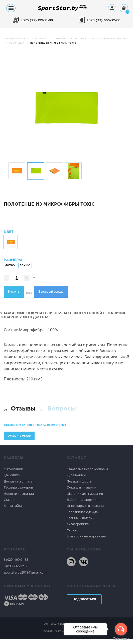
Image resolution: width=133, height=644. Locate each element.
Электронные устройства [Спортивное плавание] (86, 541)
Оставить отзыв (19, 440)
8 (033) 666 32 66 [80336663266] (16, 571)
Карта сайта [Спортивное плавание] (13, 510)
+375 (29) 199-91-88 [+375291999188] (37, 20)
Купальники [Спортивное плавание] (76, 480)
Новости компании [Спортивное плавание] (19, 498)
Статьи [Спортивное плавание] (9, 504)
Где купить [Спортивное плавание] (12, 480)
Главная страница (17, 38)
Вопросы (62, 413)
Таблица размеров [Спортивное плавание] (18, 492)
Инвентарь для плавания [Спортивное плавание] (86, 510)
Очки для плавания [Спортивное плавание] (82, 492)
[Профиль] (112, 8)
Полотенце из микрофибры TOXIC (53, 43)
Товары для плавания (72, 38)
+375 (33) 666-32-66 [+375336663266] (103, 20)
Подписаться (84, 604)
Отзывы (23, 413)
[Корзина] (124, 9)
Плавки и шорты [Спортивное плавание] (80, 486)
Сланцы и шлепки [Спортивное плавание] (81, 522)
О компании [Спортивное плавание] (13, 473)
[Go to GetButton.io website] (121, 639)
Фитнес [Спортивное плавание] (72, 535)
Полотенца (17, 43)
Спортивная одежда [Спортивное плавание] (82, 516)
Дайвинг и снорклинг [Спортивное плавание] (83, 504)
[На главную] (62, 11)
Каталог (41, 38)
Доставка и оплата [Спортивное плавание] (18, 486)
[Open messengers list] (121, 629)
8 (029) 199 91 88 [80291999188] (16, 564)
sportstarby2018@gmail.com (25, 577)
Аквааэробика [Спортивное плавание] (78, 529)
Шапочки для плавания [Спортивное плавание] (85, 498)
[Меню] (11, 8)
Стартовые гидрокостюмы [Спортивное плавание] (87, 473)
